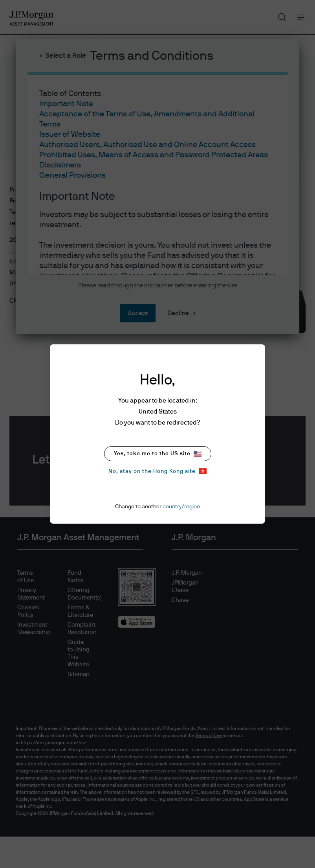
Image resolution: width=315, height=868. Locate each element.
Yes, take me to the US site (158, 454)
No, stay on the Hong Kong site (157, 471)
